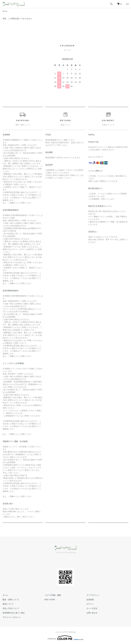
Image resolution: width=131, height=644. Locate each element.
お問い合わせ (92, 613)
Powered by (65, 638)
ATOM (52, 600)
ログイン (90, 604)
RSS (46, 600)
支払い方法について (11, 608)
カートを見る (92, 608)
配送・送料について (11, 600)
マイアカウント (93, 595)
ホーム (5, 11)
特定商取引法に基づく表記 (14, 613)
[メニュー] (127, 4)
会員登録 (90, 600)
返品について (8, 604)
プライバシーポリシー (12, 617)
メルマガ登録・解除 (53, 595)
